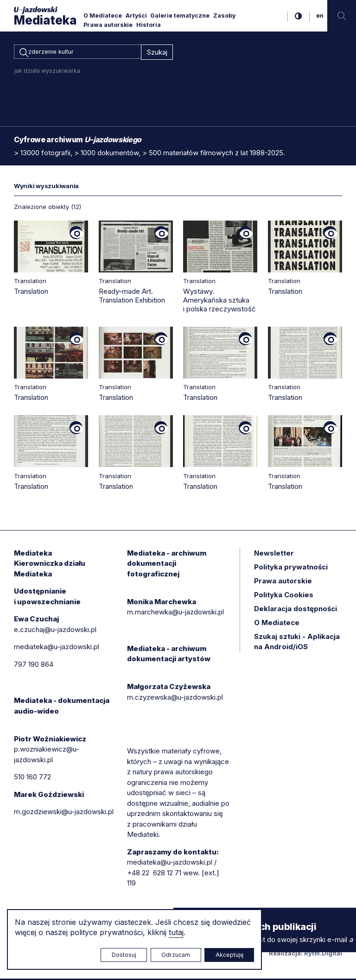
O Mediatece (103, 16)
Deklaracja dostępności (296, 610)
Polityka (284, 596)
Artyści (136, 16)
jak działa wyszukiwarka (47, 72)
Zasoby (224, 16)
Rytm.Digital (323, 955)
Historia (149, 25)
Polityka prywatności (291, 568)
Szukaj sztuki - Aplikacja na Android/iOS (297, 643)
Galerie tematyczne (180, 16)
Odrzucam (176, 955)
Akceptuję (229, 955)
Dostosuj (124, 955)
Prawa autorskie (108, 25)
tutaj (176, 932)
